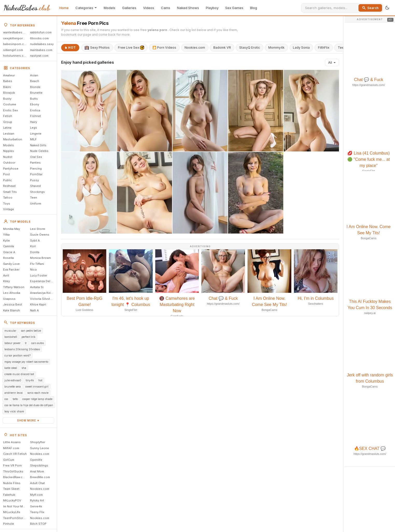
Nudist (8, 157)
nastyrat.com (39, 56)
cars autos (37, 343)
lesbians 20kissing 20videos (22, 349)
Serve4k (36, 506)
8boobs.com (39, 38)
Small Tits (10, 192)
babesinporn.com (16, 44)
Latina (7, 128)
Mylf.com (36, 495)
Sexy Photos (97, 48)
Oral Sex (36, 157)
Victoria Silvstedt (42, 299)
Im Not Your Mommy (16, 506)
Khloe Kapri (38, 304)
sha (24, 368)
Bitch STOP (38, 524)
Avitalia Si (37, 287)
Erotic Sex (10, 110)
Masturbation (13, 139)
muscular (10, 331)
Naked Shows (188, 8)
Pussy (34, 180)
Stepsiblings (39, 465)
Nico (33, 269)
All (332, 63)
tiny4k (30, 380)
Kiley (6, 281)
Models (110, 8)
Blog (254, 8)
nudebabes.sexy (42, 44)
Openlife (36, 460)
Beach (35, 81)
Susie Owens (40, 235)
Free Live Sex (131, 48)
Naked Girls (38, 145)
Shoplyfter (38, 442)
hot (40, 380)
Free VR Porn (12, 465)
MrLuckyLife (12, 512)
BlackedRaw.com (15, 477)
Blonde (35, 87)
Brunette (36, 93)
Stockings (37, 192)
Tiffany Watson (14, 287)
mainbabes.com (41, 50)
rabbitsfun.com (41, 32)
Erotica (35, 110)
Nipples (9, 151)
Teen (34, 198)
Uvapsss (9, 299)
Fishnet (36, 116)
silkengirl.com (13, 50)
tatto (15, 399)
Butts (34, 99)
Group (8, 122)
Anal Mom (37, 471)
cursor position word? (17, 355)
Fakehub (9, 495)
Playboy (212, 8)
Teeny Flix (37, 512)
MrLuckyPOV (12, 500)
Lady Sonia (301, 48)
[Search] (331, 8)
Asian (34, 75)
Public (8, 180)
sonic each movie (38, 393)
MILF (33, 139)
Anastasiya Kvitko (43, 293)
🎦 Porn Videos (164, 48)
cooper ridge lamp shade (37, 399)
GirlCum (9, 460)
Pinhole (9, 524)
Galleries (129, 8)
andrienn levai (14, 393)
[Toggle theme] (387, 8)
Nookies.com (40, 454)
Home (64, 8)
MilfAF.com (11, 448)
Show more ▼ (28, 420)
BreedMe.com (40, 477)
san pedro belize (31, 331)
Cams (166, 8)
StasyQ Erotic (250, 48)
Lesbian (9, 134)
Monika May (12, 229)
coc (6, 399)
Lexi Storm (38, 229)
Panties (35, 163)
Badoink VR (222, 48)
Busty (7, 99)
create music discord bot (19, 374)
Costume (10, 104)
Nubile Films (12, 483)
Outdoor (9, 163)
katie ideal (11, 368)
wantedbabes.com (16, 32)
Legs (34, 128)
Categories (86, 8)
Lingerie (36, 134)
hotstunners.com (16, 56)
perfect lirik (29, 337)
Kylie (6, 241)
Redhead (9, 186)
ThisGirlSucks (13, 471)
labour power (12, 343)
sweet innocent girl (37, 387)
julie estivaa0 (13, 380)
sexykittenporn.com (16, 38)
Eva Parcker (11, 269)
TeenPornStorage (16, 518)
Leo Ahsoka (12, 293)
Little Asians (12, 442)
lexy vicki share (14, 411)
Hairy (34, 122)
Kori (33, 246)
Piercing (36, 169)
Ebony (35, 104)
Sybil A (35, 241)
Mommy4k (276, 48)
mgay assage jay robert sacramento (26, 362)
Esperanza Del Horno (43, 281)
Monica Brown (40, 258)
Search (370, 8)
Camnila (9, 246)
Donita (35, 252)
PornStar (36, 174)
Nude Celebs (39, 151)
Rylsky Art (37, 500)
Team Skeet (11, 489)
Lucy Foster (39, 275)
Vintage (9, 209)
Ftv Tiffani (37, 264)
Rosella (8, 258)
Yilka (6, 235)
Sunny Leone (40, 448)
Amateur (9, 75)
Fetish (8, 116)
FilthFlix (324, 48)
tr (26, 343)
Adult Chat (37, 483)
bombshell (11, 337)
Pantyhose (11, 169)
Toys (7, 203)
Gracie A (9, 252)
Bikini (7, 87)
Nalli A (34, 310)
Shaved (35, 186)
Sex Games (234, 8)
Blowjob (9, 93)
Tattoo (8, 198)
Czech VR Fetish (15, 454)
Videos (149, 8)
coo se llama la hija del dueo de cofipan (29, 405)
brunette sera (13, 387)
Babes (8, 81)
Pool (6, 174)
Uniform (36, 203)
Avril (6, 275)
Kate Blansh (12, 310)
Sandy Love (11, 264)
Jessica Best (13, 304)
